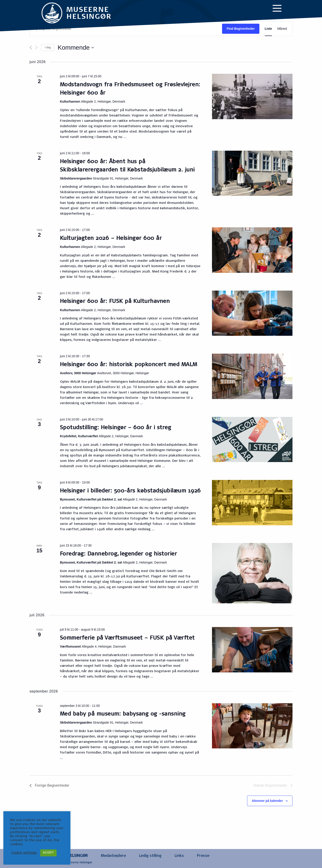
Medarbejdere (113, 856)
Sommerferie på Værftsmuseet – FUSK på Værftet (127, 638)
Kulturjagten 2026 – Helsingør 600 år (111, 239)
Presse (203, 856)
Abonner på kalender (267, 801)
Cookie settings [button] (24, 853)
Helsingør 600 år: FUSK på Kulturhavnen (115, 302)
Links (179, 856)
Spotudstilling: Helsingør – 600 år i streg (115, 428)
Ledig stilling (150, 856)
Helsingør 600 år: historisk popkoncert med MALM (129, 365)
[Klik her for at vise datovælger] (76, 48)
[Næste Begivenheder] (37, 48)
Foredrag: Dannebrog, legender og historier (118, 554)
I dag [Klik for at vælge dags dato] (48, 47)
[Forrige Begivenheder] (31, 48)
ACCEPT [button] (48, 853)
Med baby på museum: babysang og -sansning (123, 714)
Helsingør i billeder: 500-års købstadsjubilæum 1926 (130, 491)
